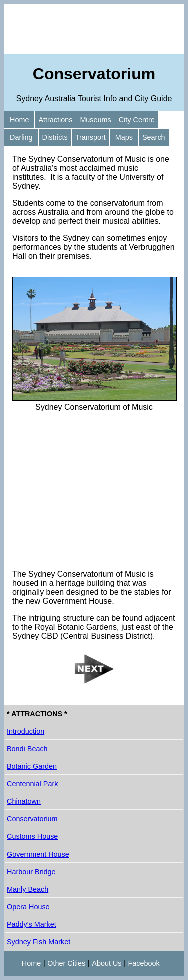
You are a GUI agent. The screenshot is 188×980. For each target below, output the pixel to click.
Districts (55, 137)
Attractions (55, 120)
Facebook (144, 963)
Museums (95, 120)
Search (154, 137)
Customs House (32, 836)
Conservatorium (32, 819)
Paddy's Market (31, 924)
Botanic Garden (32, 766)
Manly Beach (27, 889)
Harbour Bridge (31, 872)
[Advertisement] (94, 29)
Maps (124, 137)
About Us (107, 963)
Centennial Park (32, 784)
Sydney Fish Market (38, 942)
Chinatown (24, 801)
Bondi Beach (27, 749)
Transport (90, 137)
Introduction (25, 731)
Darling (21, 137)
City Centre (137, 120)
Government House (38, 854)
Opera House (28, 907)
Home (19, 120)
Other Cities (66, 963)
